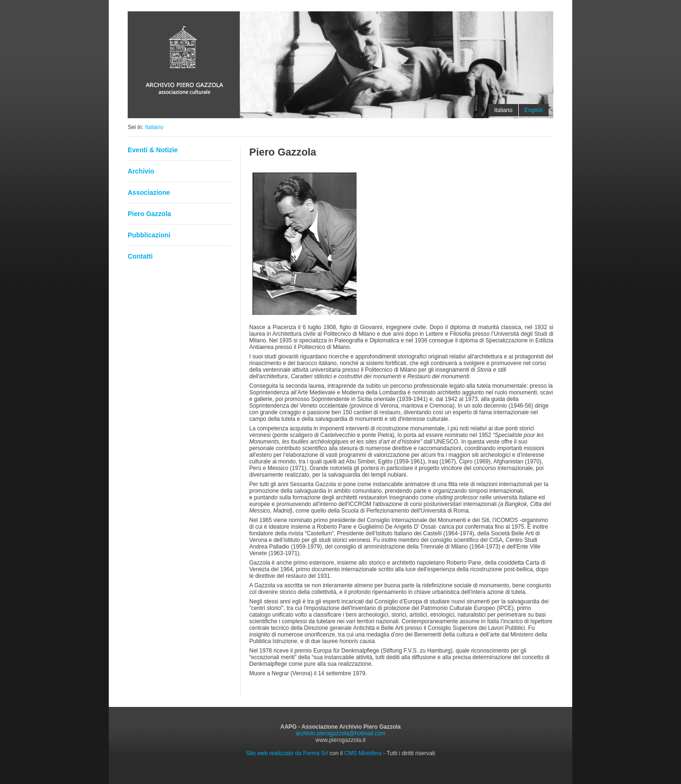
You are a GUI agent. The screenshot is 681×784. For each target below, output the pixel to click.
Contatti (140, 256)
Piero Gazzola (149, 214)
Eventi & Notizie (153, 150)
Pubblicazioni (149, 235)
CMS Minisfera (363, 753)
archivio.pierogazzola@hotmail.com (340, 733)
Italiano (154, 127)
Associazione (149, 192)
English (534, 110)
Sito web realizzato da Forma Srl (287, 753)
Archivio (141, 171)
